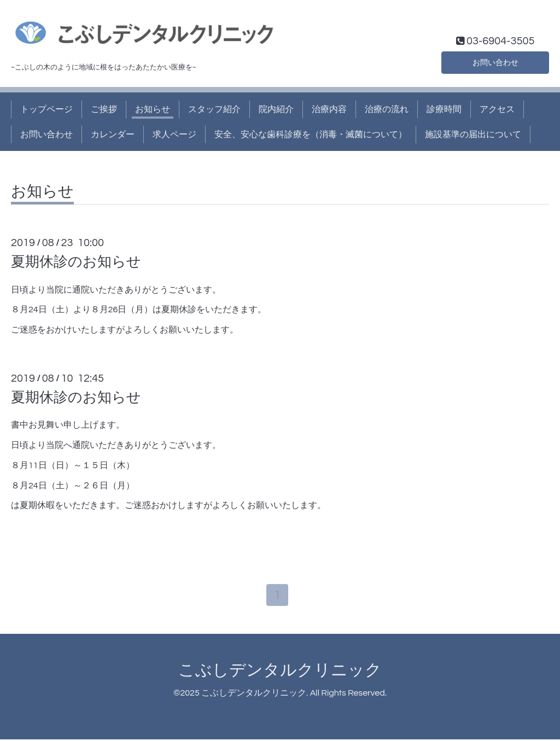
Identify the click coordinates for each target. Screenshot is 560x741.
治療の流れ (387, 109)
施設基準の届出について (473, 135)
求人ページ (174, 135)
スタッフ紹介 (214, 109)
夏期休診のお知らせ (76, 262)
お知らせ (153, 109)
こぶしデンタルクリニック (280, 672)
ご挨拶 (104, 109)
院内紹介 (276, 109)
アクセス (497, 109)
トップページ (46, 109)
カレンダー (113, 135)
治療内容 (329, 109)
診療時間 (444, 109)
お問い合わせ (495, 61)
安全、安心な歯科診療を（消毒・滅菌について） (311, 135)
